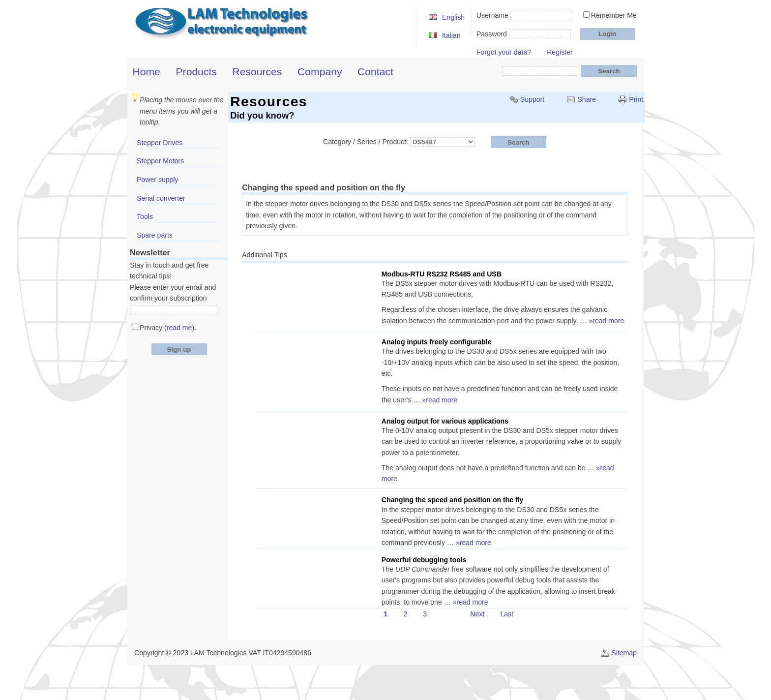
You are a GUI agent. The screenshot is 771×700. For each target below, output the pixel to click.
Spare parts (155, 235)
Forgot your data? (504, 52)
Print (636, 99)
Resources (257, 72)
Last (507, 614)
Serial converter (161, 198)
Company (320, 72)
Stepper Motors (160, 161)
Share (587, 99)
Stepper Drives (160, 143)
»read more (606, 321)
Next (477, 614)
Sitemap (624, 653)
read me (179, 328)
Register (560, 52)
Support (532, 99)
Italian (451, 35)
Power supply (158, 180)
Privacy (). (168, 328)
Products (196, 72)
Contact (375, 72)
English (453, 17)
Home (147, 72)
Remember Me (614, 15)
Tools (145, 216)
